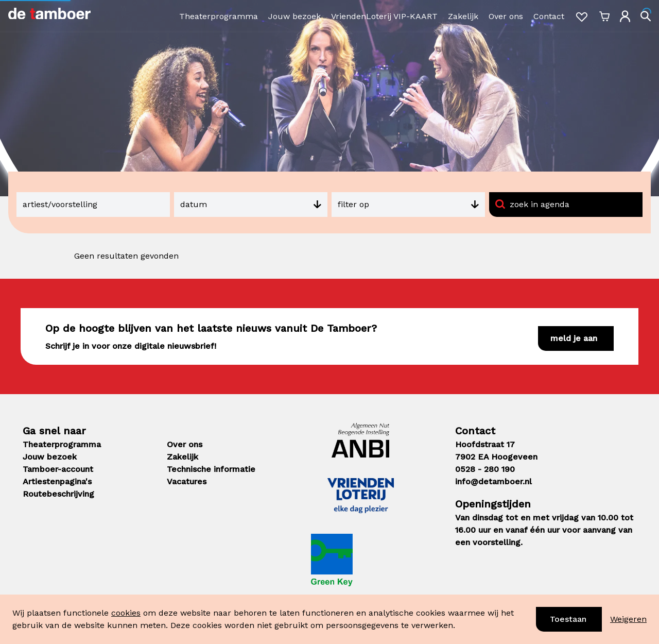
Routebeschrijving (58, 494)
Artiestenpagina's (57, 481)
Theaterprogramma (219, 16)
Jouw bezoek (294, 16)
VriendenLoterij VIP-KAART (384, 16)
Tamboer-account (58, 469)
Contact (549, 16)
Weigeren (628, 619)
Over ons (506, 16)
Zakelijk (463, 16)
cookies (126, 613)
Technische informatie (211, 469)
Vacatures (187, 481)
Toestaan (568, 619)
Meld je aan (574, 338)
